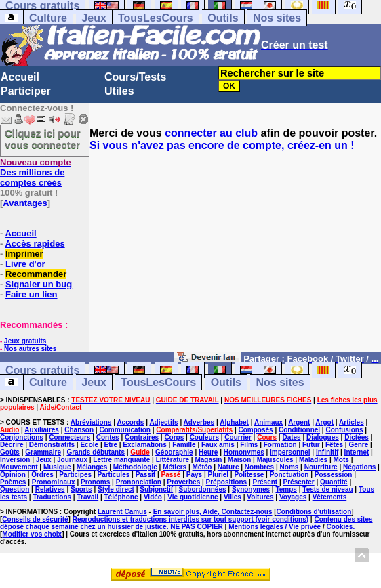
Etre (110, 445)
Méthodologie (135, 467)
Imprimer (24, 254)
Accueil (20, 77)
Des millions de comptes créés (36, 172)
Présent (265, 482)
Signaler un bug (39, 284)
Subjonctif (156, 489)
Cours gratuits (42, 370)
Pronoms (95, 482)
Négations (359, 467)
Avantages (25, 203)
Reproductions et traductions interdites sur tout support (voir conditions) (190, 519)
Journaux (72, 460)
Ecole (89, 445)
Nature (228, 467)
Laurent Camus (122, 512)
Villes (233, 497)
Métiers (175, 467)
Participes (75, 475)
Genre (358, 445)
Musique (57, 467)
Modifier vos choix (32, 534)
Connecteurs (69, 437)
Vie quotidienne (193, 497)
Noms (289, 467)
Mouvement (19, 467)
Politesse (249, 475)
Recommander (36, 274)
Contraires (142, 437)
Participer (26, 91)
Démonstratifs (52, 445)
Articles (352, 422)
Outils (223, 18)
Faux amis (218, 445)
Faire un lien (32, 294)
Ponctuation (289, 475)
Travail (87, 497)
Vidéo (153, 497)
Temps (286, 489)
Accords (130, 422)
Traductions (52, 497)
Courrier (238, 437)
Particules (113, 475)
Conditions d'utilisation (314, 512)
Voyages (293, 497)
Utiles (119, 91)
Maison (239, 460)
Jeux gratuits (25, 341)
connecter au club (211, 133)
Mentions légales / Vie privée (275, 527)
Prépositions (227, 482)
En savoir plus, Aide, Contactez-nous (213, 512)
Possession (334, 475)
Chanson (79, 430)
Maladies (313, 460)
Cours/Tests (135, 77)
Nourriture (321, 467)
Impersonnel (290, 452)
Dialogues (323, 437)
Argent (299, 422)
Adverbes (199, 422)
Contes (108, 437)
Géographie (174, 452)
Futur (311, 445)
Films (249, 445)
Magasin (208, 460)
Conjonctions (22, 437)
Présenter (299, 482)
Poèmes (13, 482)
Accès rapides (35, 244)
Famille (184, 445)
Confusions (344, 430)
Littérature (173, 460)
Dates (291, 437)
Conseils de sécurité (35, 519)
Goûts (10, 452)
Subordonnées (203, 489)
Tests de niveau (327, 489)
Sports (81, 489)
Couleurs (204, 437)
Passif (145, 475)
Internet (357, 452)
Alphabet (234, 422)
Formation (280, 445)
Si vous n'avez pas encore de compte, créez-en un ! (222, 145)
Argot (324, 422)
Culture (48, 18)
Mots (341, 460)
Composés (256, 430)
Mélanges (92, 467)
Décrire (12, 445)
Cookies (340, 527)
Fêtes (334, 445)
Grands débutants (96, 452)
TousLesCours (156, 18)
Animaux (268, 422)
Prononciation (139, 482)
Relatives (50, 489)
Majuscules (275, 460)
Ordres (42, 475)
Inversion (15, 460)
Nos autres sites (30, 349)
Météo (202, 467)
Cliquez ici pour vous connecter (43, 139)
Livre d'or (25, 264)
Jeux (94, 18)
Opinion (13, 475)
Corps (174, 437)
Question (15, 489)
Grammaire (43, 452)
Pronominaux (54, 482)
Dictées (357, 437)
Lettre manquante (121, 460)
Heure (208, 452)
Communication (125, 430)
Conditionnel (299, 430)
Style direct (116, 489)
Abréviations (91, 422)
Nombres (259, 467)
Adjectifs (163, 422)
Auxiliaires (42, 430)
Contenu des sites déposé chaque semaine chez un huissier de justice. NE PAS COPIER (186, 523)
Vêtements (330, 497)
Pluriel (218, 475)
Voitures (260, 497)
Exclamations (144, 445)
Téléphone (121, 497)
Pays (194, 475)
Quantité (334, 482)
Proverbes (183, 482)
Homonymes (244, 452)
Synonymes (251, 489)
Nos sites (277, 18)
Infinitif (327, 452)
